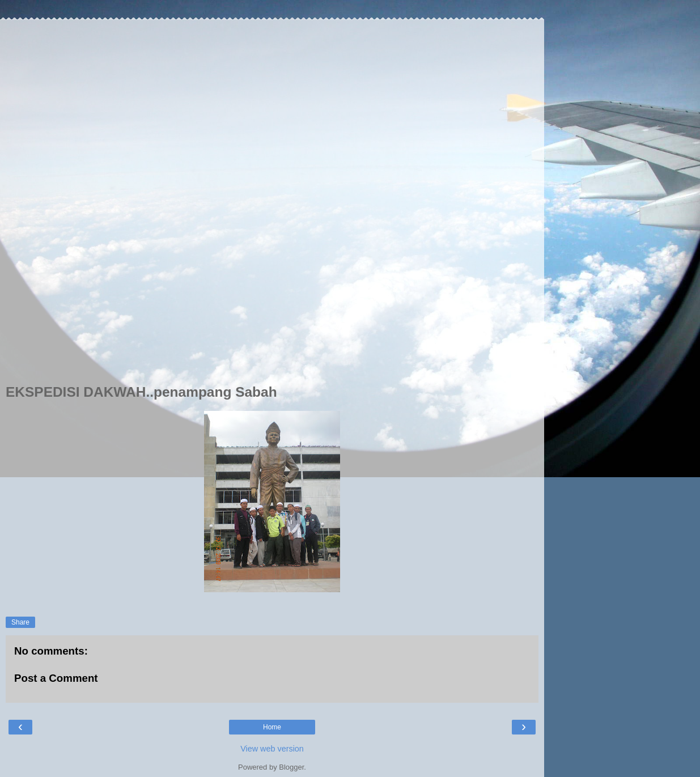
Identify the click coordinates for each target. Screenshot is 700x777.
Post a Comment (56, 678)
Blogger (291, 767)
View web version (272, 749)
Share (20, 622)
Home (272, 727)
